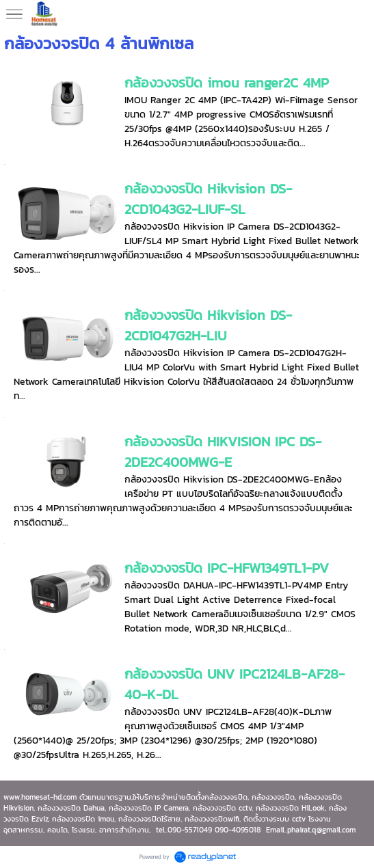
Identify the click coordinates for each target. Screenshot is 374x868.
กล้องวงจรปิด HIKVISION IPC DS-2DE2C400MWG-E (223, 452)
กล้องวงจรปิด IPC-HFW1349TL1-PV (227, 568)
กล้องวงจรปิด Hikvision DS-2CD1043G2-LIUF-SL (208, 199)
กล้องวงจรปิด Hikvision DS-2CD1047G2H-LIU (208, 325)
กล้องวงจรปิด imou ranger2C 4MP (227, 83)
